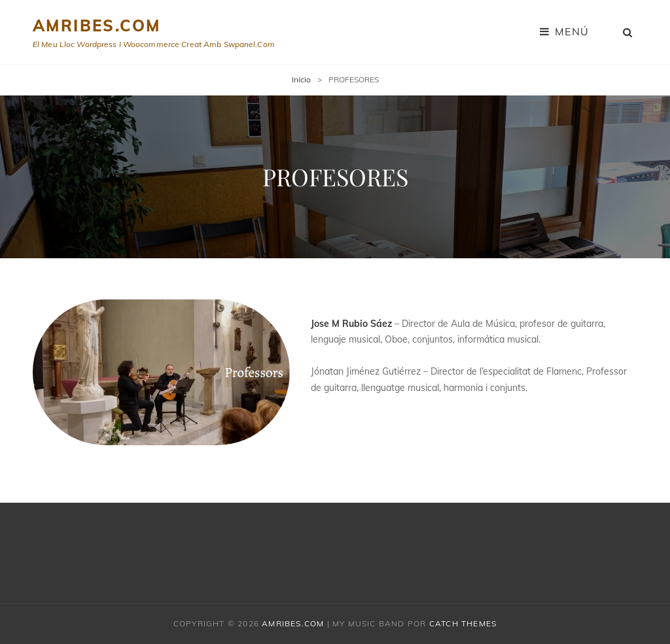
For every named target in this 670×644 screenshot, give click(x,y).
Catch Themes (463, 623)
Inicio (301, 79)
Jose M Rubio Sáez (351, 324)
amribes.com (97, 25)
